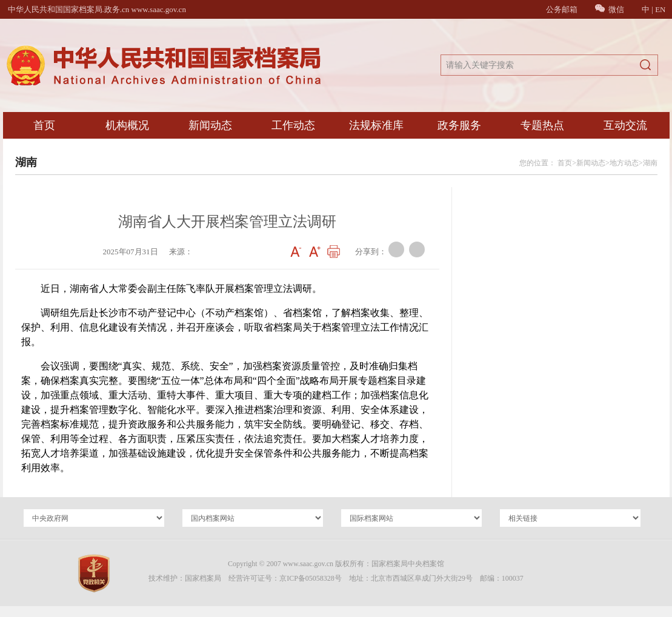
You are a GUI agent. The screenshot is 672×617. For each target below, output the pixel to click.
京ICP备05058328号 (311, 578)
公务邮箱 (562, 9)
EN (660, 9)
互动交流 (625, 125)
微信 (610, 9)
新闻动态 (210, 125)
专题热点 (542, 125)
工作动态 (293, 125)
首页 (44, 125)
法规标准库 (376, 125)
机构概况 (127, 125)
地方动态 (624, 163)
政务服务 (459, 125)
